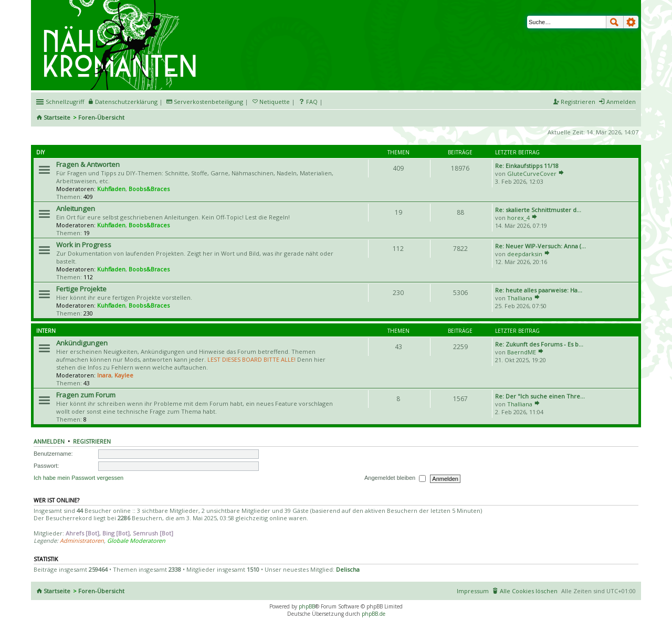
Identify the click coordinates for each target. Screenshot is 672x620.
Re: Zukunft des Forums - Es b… (539, 344)
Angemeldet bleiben (395, 478)
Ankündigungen (82, 343)
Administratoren (82, 540)
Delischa (348, 569)
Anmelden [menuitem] (621, 102)
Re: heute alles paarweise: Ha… (539, 290)
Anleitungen (76, 208)
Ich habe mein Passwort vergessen (78, 478)
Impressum (473, 591)
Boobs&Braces (149, 189)
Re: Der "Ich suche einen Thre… (540, 396)
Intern (46, 331)
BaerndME (522, 352)
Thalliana (520, 298)
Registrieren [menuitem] (578, 102)
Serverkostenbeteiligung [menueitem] (208, 102)
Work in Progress (84, 245)
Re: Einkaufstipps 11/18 (527, 166)
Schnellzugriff (65, 102)
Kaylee (124, 375)
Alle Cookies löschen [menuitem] (529, 591)
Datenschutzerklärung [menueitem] (126, 102)
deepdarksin (525, 254)
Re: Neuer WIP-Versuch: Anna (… (540, 246)
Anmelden (49, 442)
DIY (40, 152)
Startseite (57, 117)
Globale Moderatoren (136, 540)
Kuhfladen (111, 189)
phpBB (307, 606)
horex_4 (518, 218)
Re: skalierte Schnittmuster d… (538, 210)
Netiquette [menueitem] (275, 102)
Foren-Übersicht (101, 117)
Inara (104, 375)
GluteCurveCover (532, 174)
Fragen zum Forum (86, 395)
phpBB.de (374, 614)
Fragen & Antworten (88, 164)
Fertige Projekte (81, 289)
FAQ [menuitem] (312, 102)
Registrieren (92, 442)
